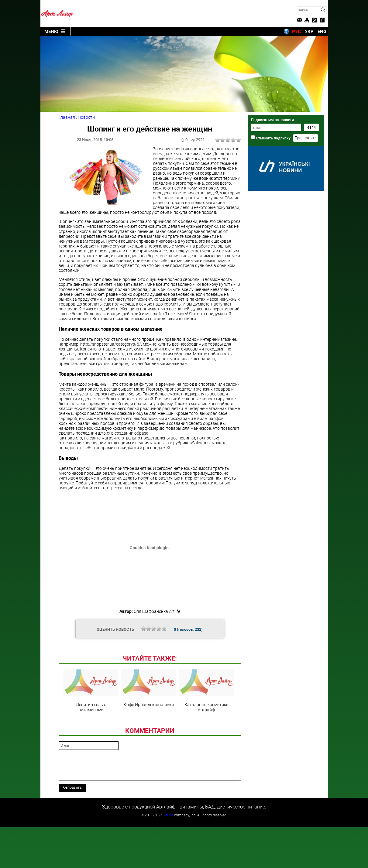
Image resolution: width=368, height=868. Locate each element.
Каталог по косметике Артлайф (206, 732)
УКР (309, 31)
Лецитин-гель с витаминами (91, 732)
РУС (296, 31)
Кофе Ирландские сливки (149, 730)
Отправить (72, 829)
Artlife (168, 856)
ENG (322, 31)
